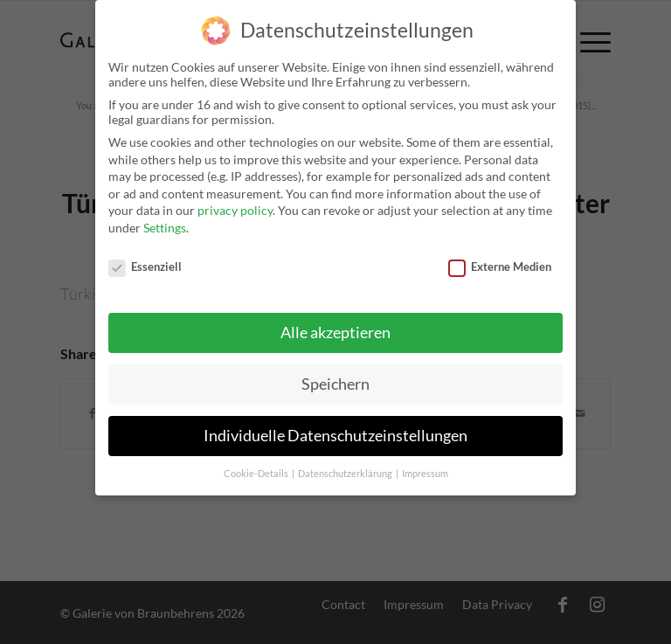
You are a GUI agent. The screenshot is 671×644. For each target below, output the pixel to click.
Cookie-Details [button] (257, 467)
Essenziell (145, 260)
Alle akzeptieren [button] (335, 326)
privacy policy (235, 204)
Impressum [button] (425, 467)
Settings (165, 221)
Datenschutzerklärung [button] (346, 467)
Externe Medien (500, 260)
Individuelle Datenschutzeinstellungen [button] (335, 429)
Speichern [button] (335, 378)
